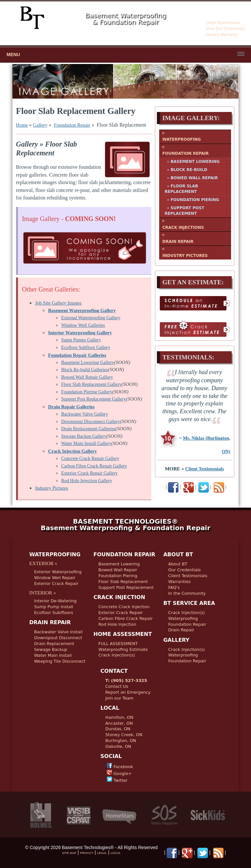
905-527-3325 (219, 13)
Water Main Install (53, 655)
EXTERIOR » (43, 563)
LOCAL (116, 853)
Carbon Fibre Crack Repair (125, 618)
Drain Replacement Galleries (88, 429)
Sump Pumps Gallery (81, 340)
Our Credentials (185, 570)
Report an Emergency (128, 692)
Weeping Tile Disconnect (60, 661)
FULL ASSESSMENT (118, 644)
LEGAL (102, 853)
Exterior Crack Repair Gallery (89, 473)
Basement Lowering (119, 564)
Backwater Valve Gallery (84, 414)
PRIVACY (87, 853)
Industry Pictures (51, 488)
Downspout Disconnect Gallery (91, 421)
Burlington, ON (121, 741)
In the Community (187, 593)
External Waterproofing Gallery (91, 318)
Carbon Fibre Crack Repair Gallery (94, 466)
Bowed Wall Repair (118, 570)
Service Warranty (222, 35)
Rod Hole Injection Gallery (87, 481)
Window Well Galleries (83, 325)
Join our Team (119, 698)
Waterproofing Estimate (123, 649)
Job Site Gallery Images (58, 303)
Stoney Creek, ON (124, 735)
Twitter (120, 780)
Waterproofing (183, 618)
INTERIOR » (43, 593)
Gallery (40, 125)
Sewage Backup (51, 649)
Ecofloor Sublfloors (54, 613)
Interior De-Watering (56, 601)
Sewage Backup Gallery (84, 436)
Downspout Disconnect (58, 638)
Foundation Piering (118, 576)
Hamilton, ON (119, 717)
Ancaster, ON (119, 723)
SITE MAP (69, 853)
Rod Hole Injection (117, 624)
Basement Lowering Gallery (88, 362)
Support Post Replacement (126, 587)
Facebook (123, 767)
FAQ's (174, 587)
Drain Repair (181, 630)
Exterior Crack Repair (57, 584)
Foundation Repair (72, 125)
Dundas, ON (118, 729)
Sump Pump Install (54, 607)
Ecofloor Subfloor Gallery (86, 347)
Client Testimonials (223, 23)
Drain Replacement (54, 644)
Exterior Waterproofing (58, 572)
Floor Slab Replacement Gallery (91, 384)
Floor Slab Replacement (123, 582)
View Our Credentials (225, 29)
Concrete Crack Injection (124, 607)
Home (22, 125)
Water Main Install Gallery (86, 443)
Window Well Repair (55, 578)
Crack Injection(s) (117, 655)
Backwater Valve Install (59, 632)
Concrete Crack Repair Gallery (90, 458)
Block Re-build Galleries (84, 370)
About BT (178, 564)
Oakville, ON (118, 746)
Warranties (180, 582)
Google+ (123, 773)
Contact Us (117, 686)
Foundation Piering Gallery (87, 392)
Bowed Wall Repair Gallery (87, 377)
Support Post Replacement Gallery (93, 399)
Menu (13, 55)
